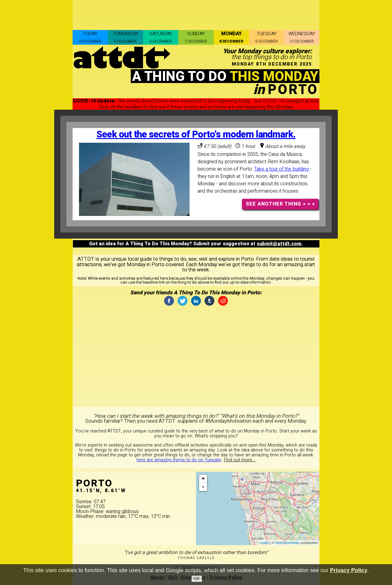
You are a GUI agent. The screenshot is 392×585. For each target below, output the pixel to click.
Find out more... (240, 460)
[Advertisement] (196, 14)
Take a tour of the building (281, 169)
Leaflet (264, 543)
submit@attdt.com (279, 244)
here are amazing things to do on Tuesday (179, 460)
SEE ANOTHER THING (280, 204)
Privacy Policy (349, 570)
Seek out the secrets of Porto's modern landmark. (196, 135)
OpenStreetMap (287, 543)
